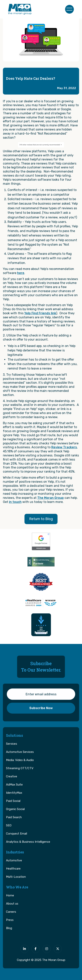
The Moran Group (51, 498)
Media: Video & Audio (20, 766)
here (21, 273)
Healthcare (13, 874)
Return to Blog (41, 519)
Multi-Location (16, 882)
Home (10, 901)
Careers (11, 917)
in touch (15, 502)
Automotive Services (20, 758)
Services (12, 749)
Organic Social (15, 815)
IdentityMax (14, 798)
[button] (69, 9)
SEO (9, 831)
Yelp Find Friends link (40, 313)
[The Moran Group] (41, 938)
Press (10, 926)
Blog (9, 934)
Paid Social (13, 807)
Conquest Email (17, 839)
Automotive (14, 866)
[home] (20, 9)
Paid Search (14, 823)
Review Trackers (64, 447)
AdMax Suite (14, 790)
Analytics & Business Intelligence (28, 847)
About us (12, 909)
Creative (12, 782)
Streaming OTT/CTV (20, 774)
